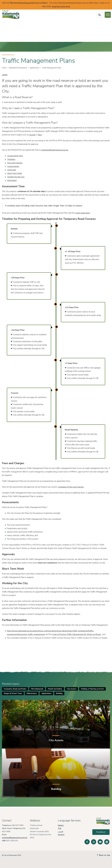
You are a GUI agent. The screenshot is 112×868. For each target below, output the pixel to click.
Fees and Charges (15, 163)
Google (32, 135)
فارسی (60, 830)
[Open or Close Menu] (108, 15)
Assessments (13, 166)
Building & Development (18, 68)
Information (12, 180)
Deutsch (61, 833)
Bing (40, 135)
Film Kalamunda (37, 689)
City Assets (72, 689)
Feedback (101, 833)
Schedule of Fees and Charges (71, 487)
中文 (60, 827)
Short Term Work (15, 173)
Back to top (103, 855)
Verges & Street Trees (13, 693)
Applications (34, 68)
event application (83, 213)
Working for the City (16, 177)
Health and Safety (55, 689)
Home (4, 68)
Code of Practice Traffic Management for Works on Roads (77, 634)
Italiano (61, 824)
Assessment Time (15, 156)
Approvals (12, 170)
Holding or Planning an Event (92, 689)
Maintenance (32, 693)
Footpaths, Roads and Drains (15, 689)
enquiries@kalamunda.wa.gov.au (55, 150)
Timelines (11, 159)
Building (59, 693)
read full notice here (61, 6)
